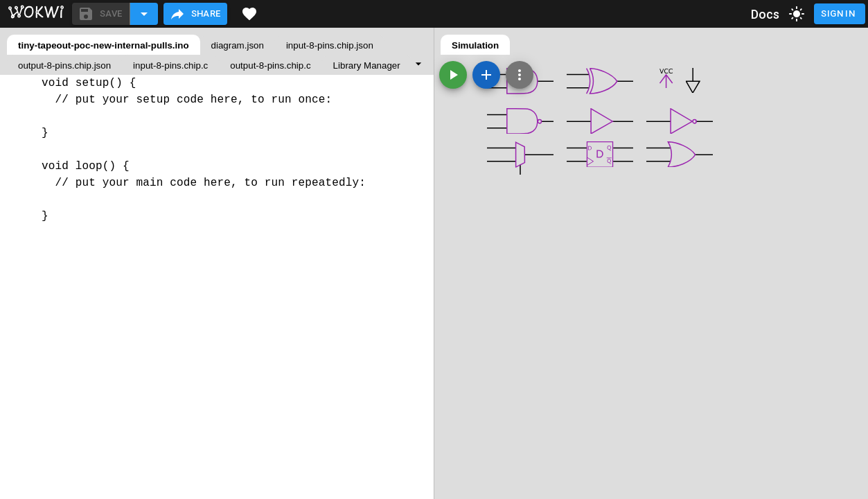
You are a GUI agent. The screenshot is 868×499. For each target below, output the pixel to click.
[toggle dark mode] (797, 14)
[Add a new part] (486, 75)
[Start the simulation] (453, 75)
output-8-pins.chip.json (64, 65)
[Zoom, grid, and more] (520, 75)
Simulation (475, 45)
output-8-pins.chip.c (270, 65)
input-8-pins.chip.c (170, 65)
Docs (765, 14)
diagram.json (238, 45)
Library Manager (367, 65)
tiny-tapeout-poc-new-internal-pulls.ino (104, 45)
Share (195, 14)
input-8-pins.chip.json (330, 45)
